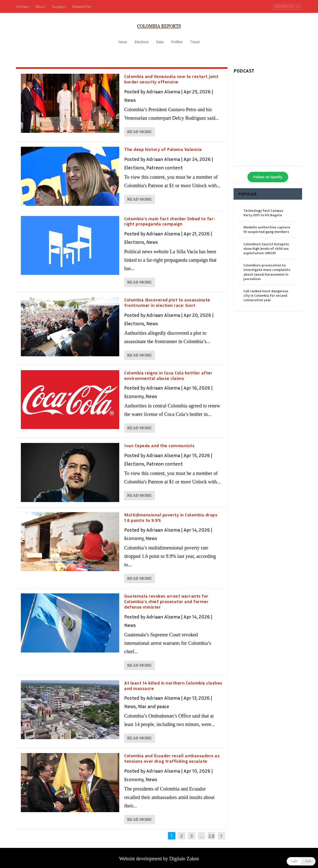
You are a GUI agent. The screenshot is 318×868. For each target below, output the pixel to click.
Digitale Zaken (184, 856)
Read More (139, 129)
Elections (142, 40)
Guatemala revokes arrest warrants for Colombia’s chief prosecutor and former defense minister (166, 599)
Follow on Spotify (268, 175)
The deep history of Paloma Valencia (163, 147)
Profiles (177, 40)
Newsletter (82, 6)
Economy (134, 394)
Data (160, 40)
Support (59, 6)
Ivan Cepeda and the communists (159, 443)
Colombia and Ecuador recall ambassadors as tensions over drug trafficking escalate (172, 756)
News (123, 40)
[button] (301, 861)
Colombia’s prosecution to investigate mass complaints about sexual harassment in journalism (267, 270)
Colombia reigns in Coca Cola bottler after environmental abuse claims (168, 373)
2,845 (212, 837)
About (41, 6)
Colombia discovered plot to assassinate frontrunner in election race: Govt (167, 300)
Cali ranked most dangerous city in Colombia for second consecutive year (266, 293)
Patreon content (165, 165)
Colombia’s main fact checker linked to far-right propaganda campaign (170, 219)
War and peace (154, 704)
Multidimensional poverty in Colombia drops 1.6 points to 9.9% (171, 515)
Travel (195, 40)
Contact (23, 6)
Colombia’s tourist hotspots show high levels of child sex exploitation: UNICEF (266, 246)
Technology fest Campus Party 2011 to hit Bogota (263, 210)
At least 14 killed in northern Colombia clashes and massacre (173, 683)
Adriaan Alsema (163, 89)
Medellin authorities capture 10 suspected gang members (267, 227)
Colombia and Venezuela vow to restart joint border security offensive (171, 77)
